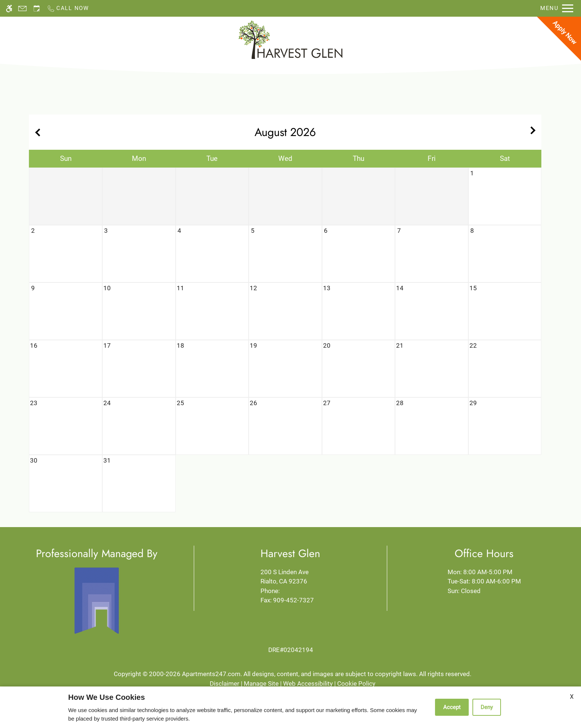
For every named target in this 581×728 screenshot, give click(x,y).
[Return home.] (290, 40)
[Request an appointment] (37, 8)
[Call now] (68, 8)
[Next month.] (534, 132)
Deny (487, 707)
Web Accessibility (308, 684)
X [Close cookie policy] (572, 697)
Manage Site (261, 684)
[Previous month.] (36, 132)
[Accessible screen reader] (9, 8)
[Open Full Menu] (557, 8)
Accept (452, 707)
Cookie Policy (356, 684)
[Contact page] (22, 8)
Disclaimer (225, 684)
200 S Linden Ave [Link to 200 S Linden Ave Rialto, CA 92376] (290, 577)
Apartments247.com (211, 674)
